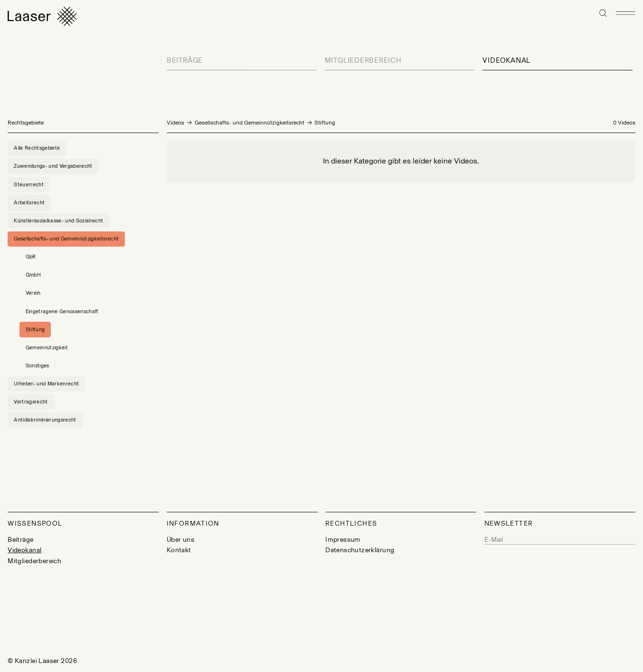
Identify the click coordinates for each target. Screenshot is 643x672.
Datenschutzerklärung (360, 550)
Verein (33, 293)
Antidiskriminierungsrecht (45, 420)
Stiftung (35, 329)
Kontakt (179, 550)
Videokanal (506, 60)
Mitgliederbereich (363, 60)
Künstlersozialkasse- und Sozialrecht (58, 221)
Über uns (180, 540)
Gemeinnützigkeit (47, 347)
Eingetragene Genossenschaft (62, 311)
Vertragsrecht (31, 402)
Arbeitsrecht (29, 202)
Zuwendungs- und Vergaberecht (53, 166)
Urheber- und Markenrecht (46, 384)
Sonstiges (38, 365)
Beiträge (185, 60)
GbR (31, 257)
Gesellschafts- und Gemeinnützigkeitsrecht (250, 123)
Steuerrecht (29, 184)
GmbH (33, 275)
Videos (175, 123)
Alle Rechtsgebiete (37, 148)
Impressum (343, 540)
